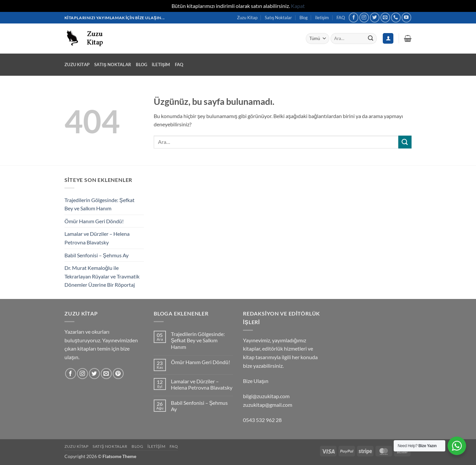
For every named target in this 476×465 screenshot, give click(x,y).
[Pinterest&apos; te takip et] (118, 374)
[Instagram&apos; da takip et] (364, 17)
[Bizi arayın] (396, 17)
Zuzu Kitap (247, 18)
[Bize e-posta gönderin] (385, 17)
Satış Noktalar (278, 18)
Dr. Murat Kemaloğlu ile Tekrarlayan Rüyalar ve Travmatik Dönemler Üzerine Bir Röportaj (102, 276)
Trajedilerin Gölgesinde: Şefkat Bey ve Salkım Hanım (99, 204)
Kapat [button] (298, 6)
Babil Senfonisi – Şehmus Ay (97, 255)
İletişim (322, 18)
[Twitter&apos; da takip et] (375, 17)
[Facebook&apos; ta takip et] (354, 17)
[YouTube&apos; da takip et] (406, 17)
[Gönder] (371, 38)
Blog (304, 18)
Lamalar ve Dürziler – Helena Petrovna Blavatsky (97, 238)
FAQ (341, 18)
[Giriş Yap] (388, 39)
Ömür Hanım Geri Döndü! (94, 221)
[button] (408, 38)
